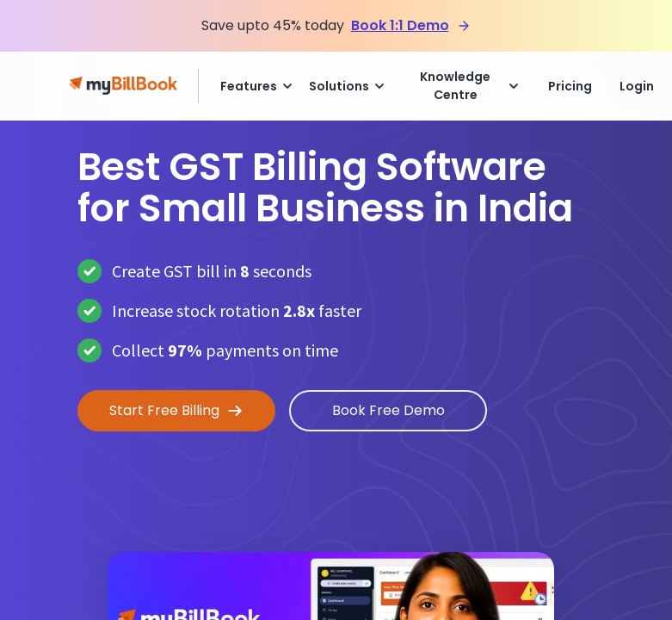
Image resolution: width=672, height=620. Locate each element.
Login (637, 86)
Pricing (570, 86)
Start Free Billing (176, 410)
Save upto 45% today (273, 25)
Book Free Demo (388, 410)
